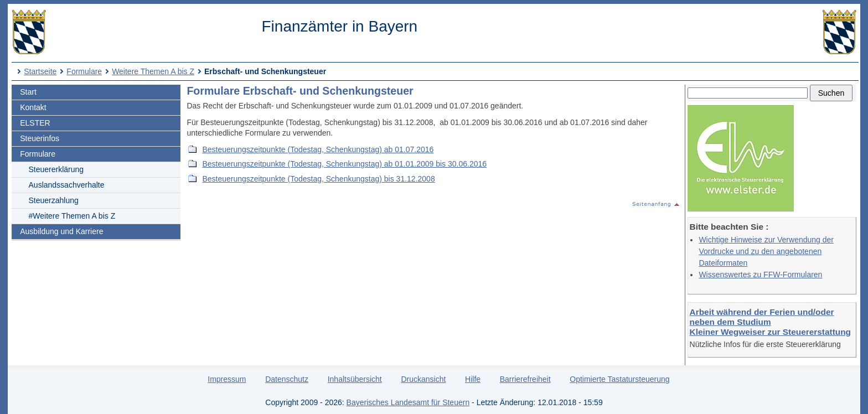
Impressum (227, 379)
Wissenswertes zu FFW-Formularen (760, 275)
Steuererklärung (56, 169)
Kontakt (33, 107)
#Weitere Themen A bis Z (72, 216)
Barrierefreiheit (525, 379)
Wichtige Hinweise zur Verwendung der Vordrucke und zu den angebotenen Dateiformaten (766, 251)
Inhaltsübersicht (355, 379)
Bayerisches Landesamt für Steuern (408, 402)
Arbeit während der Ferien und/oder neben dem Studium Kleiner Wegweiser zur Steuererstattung (770, 322)
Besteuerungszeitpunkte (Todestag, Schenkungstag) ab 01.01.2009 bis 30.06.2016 (344, 164)
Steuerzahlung (54, 200)
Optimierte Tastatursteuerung (619, 379)
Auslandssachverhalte (67, 185)
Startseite (40, 71)
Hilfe (473, 379)
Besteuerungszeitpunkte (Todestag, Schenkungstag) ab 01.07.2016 (318, 149)
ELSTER (35, 123)
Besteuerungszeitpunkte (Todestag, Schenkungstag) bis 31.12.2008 (318, 179)
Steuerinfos (40, 138)
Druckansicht (423, 379)
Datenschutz (287, 379)
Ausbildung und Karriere (61, 231)
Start (28, 92)
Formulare (84, 71)
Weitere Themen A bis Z (153, 71)
